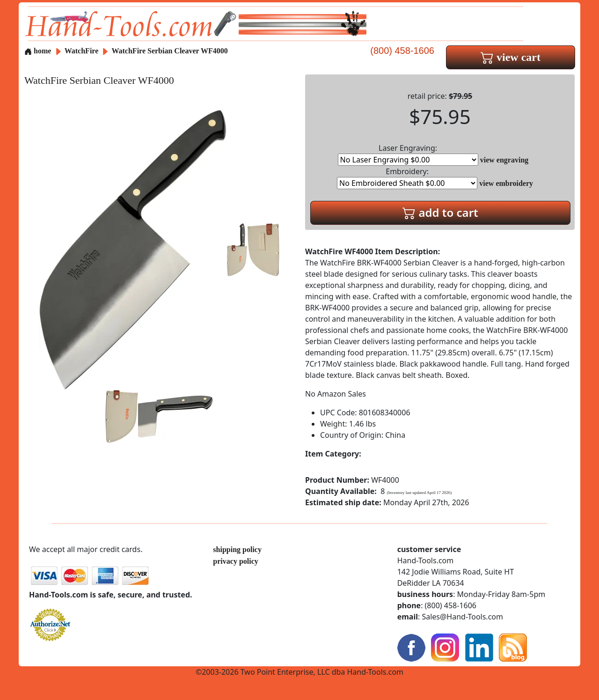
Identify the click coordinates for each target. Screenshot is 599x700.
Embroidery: (407, 178)
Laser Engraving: (408, 154)
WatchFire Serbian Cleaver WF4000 (169, 51)
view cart (511, 57)
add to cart (440, 212)
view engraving (504, 160)
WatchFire (83, 51)
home (38, 51)
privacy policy (235, 561)
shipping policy (237, 549)
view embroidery (506, 183)
